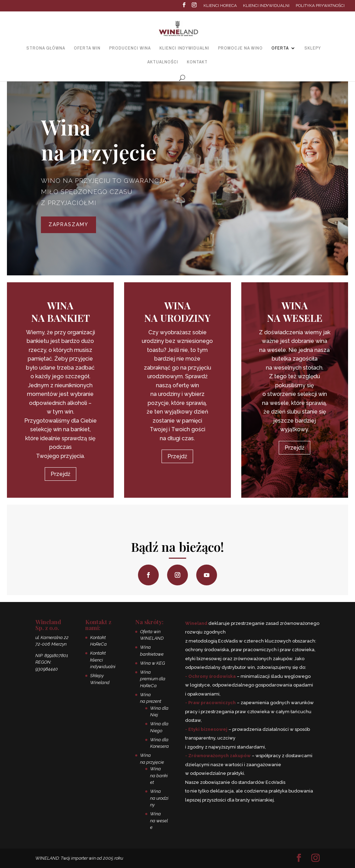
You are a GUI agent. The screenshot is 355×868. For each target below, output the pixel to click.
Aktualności (163, 62)
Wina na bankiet (159, 776)
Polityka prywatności (320, 6)
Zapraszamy (68, 224)
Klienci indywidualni (266, 6)
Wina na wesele (159, 821)
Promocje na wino (240, 48)
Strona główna (46, 48)
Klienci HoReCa (220, 6)
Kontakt (197, 62)
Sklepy (313, 48)
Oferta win (87, 48)
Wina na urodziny (159, 798)
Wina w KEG (153, 663)
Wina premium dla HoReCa (153, 679)
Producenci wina (130, 48)
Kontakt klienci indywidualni (103, 660)
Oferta (280, 48)
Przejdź (60, 474)
